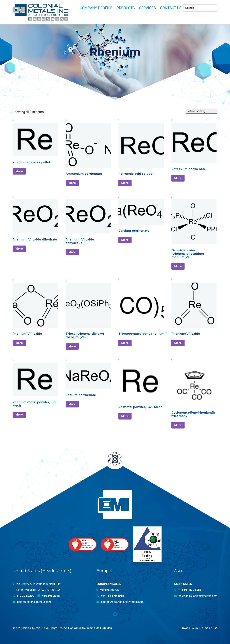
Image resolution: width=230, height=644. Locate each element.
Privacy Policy (189, 628)
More (19, 171)
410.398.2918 (49, 596)
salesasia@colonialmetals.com (196, 596)
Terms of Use (209, 628)
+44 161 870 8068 (110, 596)
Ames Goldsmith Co (87, 628)
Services (147, 8)
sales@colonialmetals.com (32, 602)
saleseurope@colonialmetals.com (120, 602)
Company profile (96, 8)
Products (126, 8)
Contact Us (171, 8)
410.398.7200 (23, 596)
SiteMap (107, 628)
